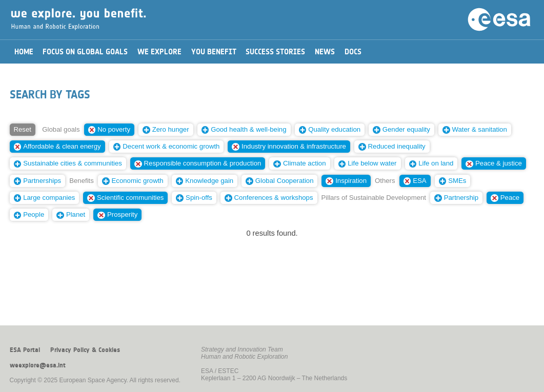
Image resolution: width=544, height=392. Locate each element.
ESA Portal (25, 350)
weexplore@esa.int (38, 365)
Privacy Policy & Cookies (85, 350)
